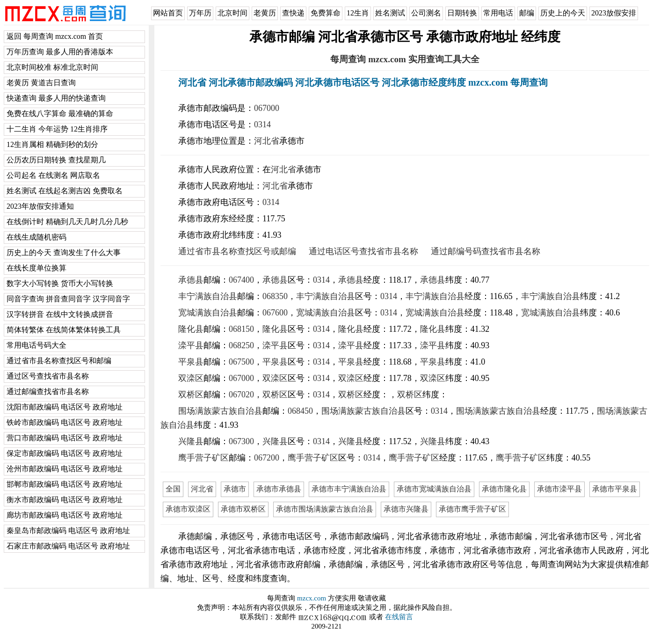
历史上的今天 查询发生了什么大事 (64, 252)
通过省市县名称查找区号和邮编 (59, 361)
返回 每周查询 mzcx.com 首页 (55, 36)
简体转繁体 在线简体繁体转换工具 (64, 330)
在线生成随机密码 (36, 237)
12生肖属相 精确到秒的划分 (52, 144)
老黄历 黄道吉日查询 (41, 83)
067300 (241, 441)
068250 (241, 345)
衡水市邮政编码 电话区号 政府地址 (65, 500)
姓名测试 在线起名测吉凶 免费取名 (65, 191)
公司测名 (426, 13)
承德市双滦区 (188, 509)
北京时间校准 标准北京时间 (52, 67)
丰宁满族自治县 (208, 296)
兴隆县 (191, 441)
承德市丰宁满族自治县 (349, 489)
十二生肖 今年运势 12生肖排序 (57, 129)
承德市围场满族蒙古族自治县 (325, 509)
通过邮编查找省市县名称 (48, 392)
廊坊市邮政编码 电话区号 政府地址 (65, 515)
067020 (241, 395)
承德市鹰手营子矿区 (472, 509)
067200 (267, 458)
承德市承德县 (279, 489)
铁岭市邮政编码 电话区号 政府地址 (65, 422)
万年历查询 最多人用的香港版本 (60, 52)
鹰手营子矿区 (203, 458)
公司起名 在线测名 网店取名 (53, 175)
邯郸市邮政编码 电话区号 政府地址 (65, 484)
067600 (275, 313)
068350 (275, 296)
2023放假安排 (614, 13)
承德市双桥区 (243, 509)
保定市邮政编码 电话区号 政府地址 (65, 453)
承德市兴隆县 (406, 509)
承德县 (191, 280)
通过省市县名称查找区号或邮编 (237, 251)
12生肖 (358, 13)
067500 (241, 362)
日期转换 (462, 13)
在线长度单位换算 (36, 268)
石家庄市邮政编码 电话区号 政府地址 (68, 546)
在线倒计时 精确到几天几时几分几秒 (67, 222)
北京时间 (232, 13)
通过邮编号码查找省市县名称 (486, 251)
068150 (241, 329)
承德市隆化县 (504, 489)
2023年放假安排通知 (40, 206)
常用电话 (498, 13)
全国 (173, 489)
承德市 (235, 489)
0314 (262, 124)
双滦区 (191, 378)
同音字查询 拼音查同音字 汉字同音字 (68, 299)
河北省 (267, 141)
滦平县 (191, 345)
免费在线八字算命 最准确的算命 (60, 113)
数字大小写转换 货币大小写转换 (60, 283)
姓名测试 (390, 13)
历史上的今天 (563, 13)
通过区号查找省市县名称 (48, 376)
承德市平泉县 (615, 489)
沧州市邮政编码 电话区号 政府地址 (65, 469)
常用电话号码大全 (36, 345)
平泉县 (191, 362)
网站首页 (168, 13)
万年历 (200, 13)
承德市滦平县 (559, 489)
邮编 (527, 13)
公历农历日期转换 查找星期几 (56, 160)
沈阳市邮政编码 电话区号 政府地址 (65, 407)
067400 (241, 280)
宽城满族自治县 (208, 313)
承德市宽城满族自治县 (434, 489)
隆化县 (191, 329)
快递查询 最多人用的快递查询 (56, 98)
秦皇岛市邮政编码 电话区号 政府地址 (68, 531)
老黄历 (265, 13)
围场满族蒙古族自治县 (220, 411)
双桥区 (191, 395)
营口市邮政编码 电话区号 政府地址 (65, 438)
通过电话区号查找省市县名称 (363, 251)
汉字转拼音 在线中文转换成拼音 (60, 314)
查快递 (293, 13)
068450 (300, 411)
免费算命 (326, 13)
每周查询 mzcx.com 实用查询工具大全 (405, 59)
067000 (267, 108)
